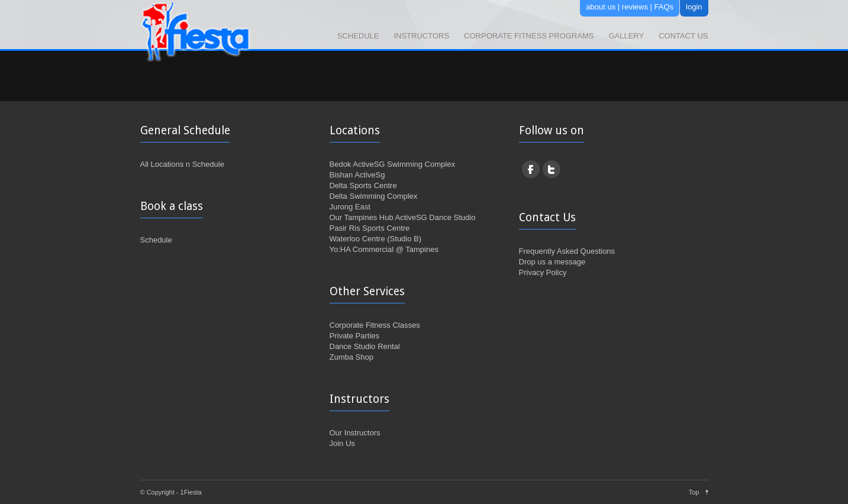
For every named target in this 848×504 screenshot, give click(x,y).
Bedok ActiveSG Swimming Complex (392, 164)
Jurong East (350, 207)
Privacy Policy (543, 272)
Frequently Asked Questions (567, 251)
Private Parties (355, 336)
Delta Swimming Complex (374, 196)
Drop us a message (552, 262)
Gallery (626, 36)
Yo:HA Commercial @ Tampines (384, 249)
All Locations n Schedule (182, 164)
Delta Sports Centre (363, 185)
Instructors (421, 36)
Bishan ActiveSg (357, 175)
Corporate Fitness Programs (529, 36)
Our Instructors (355, 433)
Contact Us (683, 36)
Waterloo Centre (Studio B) (376, 239)
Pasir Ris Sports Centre (370, 228)
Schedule (358, 36)
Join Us (342, 443)
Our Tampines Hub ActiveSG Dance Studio (403, 217)
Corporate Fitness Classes (375, 325)
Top (694, 492)
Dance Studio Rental (365, 346)
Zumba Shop (352, 357)
